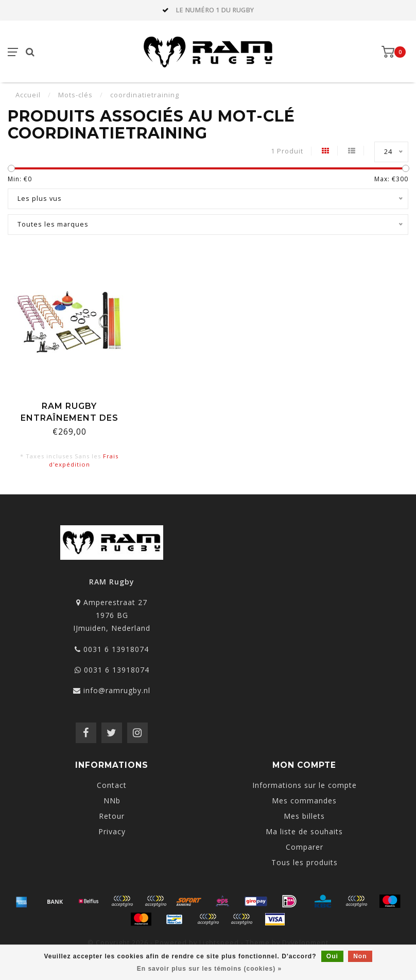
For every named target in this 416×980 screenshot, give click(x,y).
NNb (112, 801)
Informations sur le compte (305, 785)
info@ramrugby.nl (117, 690)
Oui (332, 956)
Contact (112, 785)
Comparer (305, 847)
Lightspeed (219, 943)
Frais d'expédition (84, 460)
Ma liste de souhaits (304, 831)
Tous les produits (305, 862)
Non (360, 956)
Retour (112, 816)
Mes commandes (304, 801)
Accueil (28, 95)
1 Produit (287, 151)
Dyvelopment (305, 943)
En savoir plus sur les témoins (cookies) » (209, 969)
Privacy (112, 831)
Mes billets (304, 816)
